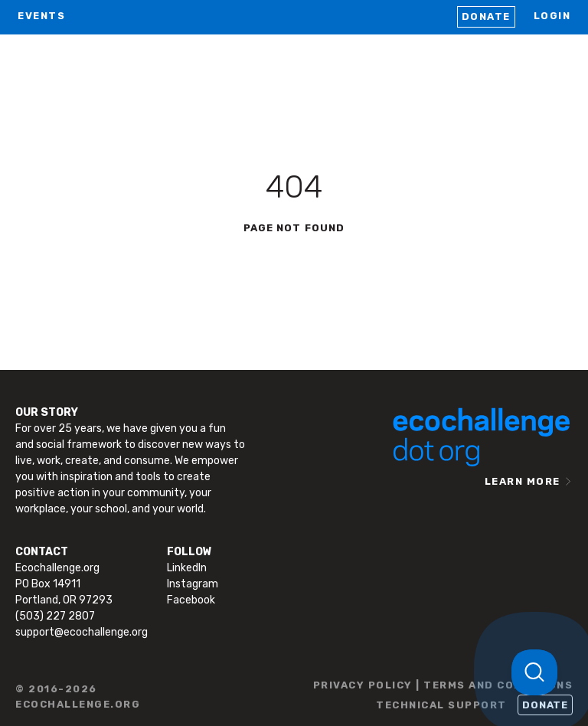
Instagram (193, 584)
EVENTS (41, 16)
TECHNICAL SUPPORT (441, 705)
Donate (486, 16)
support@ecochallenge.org (82, 632)
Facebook (191, 600)
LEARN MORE (523, 481)
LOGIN (552, 16)
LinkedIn (187, 568)
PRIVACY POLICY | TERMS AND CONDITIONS (443, 685)
